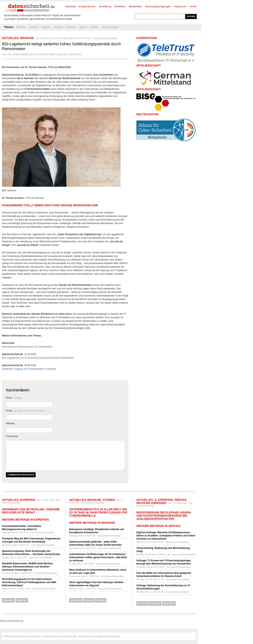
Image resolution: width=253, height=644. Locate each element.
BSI (9, 54)
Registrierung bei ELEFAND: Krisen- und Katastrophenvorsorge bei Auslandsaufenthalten (164, 516)
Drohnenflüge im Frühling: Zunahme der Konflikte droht (31, 511)
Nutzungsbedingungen (158, 6)
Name (14, 398)
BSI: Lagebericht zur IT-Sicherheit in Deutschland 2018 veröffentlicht (38, 358)
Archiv (193, 6)
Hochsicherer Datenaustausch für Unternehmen (27, 347)
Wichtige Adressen (151, 503)
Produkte (71, 27)
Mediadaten (136, 6)
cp (54, 38)
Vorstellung (105, 6)
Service (83, 27)
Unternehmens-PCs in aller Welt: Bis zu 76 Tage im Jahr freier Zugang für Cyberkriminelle (98, 512)
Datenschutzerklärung (12, 621)
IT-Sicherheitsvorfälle (45, 54)
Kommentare (114, 636)
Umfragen (169, 603)
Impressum (180, 6)
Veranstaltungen (110, 27)
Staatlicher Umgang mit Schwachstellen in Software (29, 369)
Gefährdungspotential (23, 54)
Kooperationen (87, 6)
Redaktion (120, 6)
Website (10, 423)
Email (26, 411)
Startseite (70, 6)
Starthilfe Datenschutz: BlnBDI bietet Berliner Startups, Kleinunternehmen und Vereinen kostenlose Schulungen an (27, 567)
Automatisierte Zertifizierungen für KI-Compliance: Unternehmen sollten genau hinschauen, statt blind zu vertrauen (98, 557)
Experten (46, 27)
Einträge (98, 636)
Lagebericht (62, 54)
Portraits (58, 27)
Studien (94, 27)
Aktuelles (21, 27)
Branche (34, 27)
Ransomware (75, 54)
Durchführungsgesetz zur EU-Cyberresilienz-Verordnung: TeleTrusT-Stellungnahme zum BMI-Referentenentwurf (29, 582)
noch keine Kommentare (105, 38)
